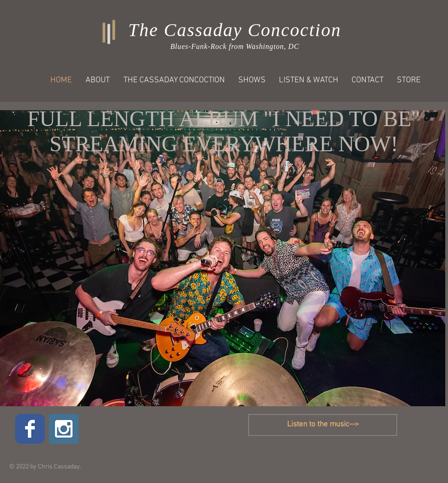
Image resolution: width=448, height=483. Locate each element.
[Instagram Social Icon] (64, 429)
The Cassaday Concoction (235, 30)
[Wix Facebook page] (30, 429)
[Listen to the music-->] (323, 425)
